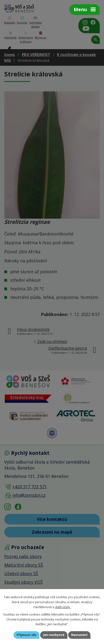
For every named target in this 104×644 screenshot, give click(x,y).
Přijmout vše (26, 635)
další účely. (63, 607)
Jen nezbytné (54, 635)
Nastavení (79, 635)
